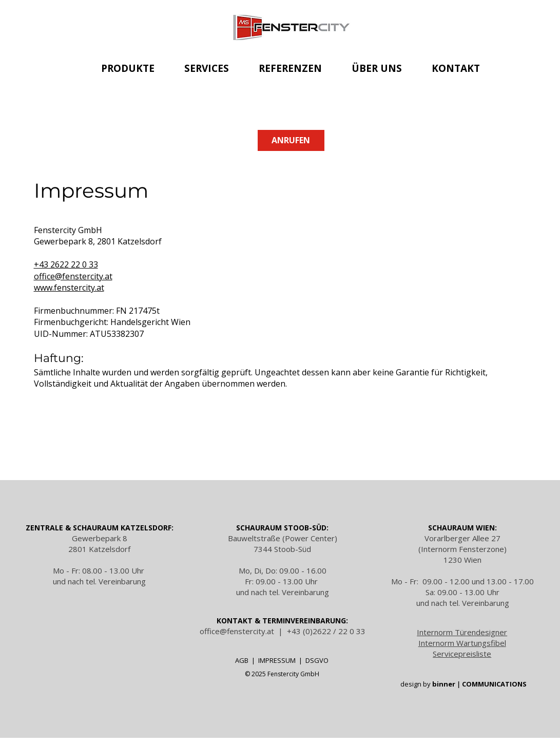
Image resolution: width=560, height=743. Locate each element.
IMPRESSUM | (282, 660)
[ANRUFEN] (291, 140)
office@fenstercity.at (73, 276)
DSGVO (317, 660)
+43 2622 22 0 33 (66, 264)
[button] (128, 68)
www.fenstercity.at (69, 288)
